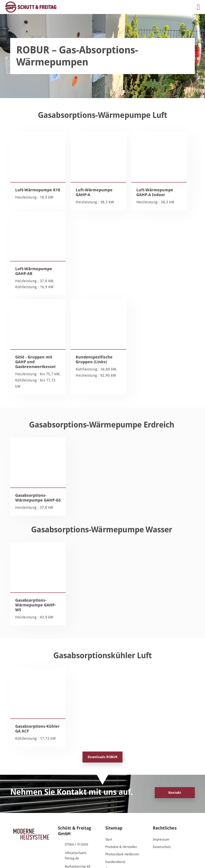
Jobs (108, 840)
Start (109, 803)
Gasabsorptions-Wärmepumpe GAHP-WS (31, 558)
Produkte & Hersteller (121, 810)
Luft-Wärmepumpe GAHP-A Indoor (125, 195)
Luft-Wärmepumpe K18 (29, 195)
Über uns (112, 832)
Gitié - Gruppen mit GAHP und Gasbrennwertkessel (30, 297)
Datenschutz (162, 810)
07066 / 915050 (77, 808)
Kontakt (175, 756)
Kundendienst (115, 825)
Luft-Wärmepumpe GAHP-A (77, 195)
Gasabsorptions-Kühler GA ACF (31, 686)
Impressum (161, 803)
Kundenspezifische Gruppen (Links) (79, 294)
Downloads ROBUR (102, 720)
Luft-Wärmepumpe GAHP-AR (172, 195)
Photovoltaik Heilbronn (122, 818)
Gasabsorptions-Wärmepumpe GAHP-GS (31, 443)
